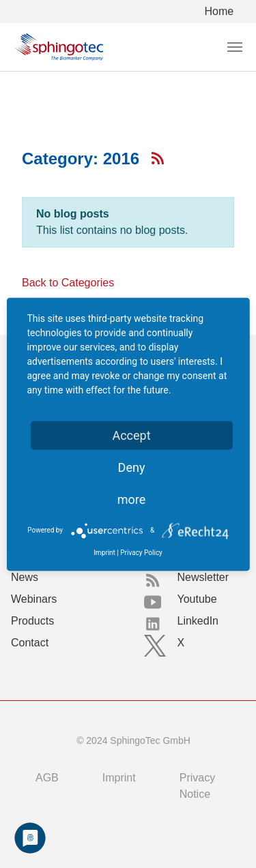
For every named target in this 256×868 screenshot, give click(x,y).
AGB (47, 778)
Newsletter (203, 577)
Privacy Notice (197, 786)
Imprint (119, 778)
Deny (132, 467)
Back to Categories (68, 283)
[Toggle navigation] (235, 47)
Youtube (197, 599)
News (25, 577)
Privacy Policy (141, 552)
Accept (131, 435)
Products (32, 621)
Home (219, 11)
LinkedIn (198, 621)
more (132, 499)
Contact (30, 643)
